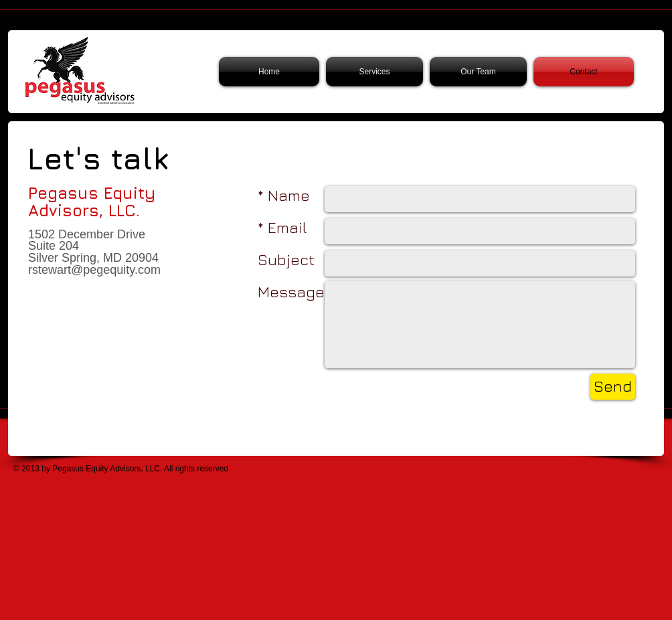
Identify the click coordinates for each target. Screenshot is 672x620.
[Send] (613, 387)
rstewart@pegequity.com (94, 270)
